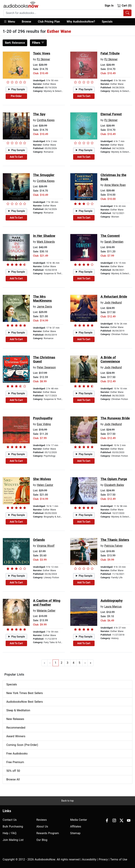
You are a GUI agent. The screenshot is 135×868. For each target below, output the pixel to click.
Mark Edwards (46, 242)
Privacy (103, 859)
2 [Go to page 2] (62, 663)
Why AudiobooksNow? (81, 22)
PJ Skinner (43, 59)
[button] (11, 22)
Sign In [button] (109, 6)
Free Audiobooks (17, 754)
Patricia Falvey (113, 546)
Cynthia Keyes (46, 120)
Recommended (16, 728)
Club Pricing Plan (49, 22)
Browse (26, 22)
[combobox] (67, 13)
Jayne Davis (44, 307)
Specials (107, 22)
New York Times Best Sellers (25, 693)
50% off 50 (13, 771)
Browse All (13, 779)
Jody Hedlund (113, 303)
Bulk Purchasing (13, 826)
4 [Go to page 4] (74, 663)
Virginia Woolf (46, 546)
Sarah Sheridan (114, 242)
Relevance (15, 43)
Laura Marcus (113, 607)
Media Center (79, 820)
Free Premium (15, 762)
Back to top (67, 801)
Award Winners (16, 736)
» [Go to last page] (91, 663)
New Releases (15, 719)
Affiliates (76, 826)
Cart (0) (124, 5)
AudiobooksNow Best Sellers (25, 702)
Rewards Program (48, 833)
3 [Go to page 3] (68, 663)
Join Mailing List (13, 840)
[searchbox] (64, 13)
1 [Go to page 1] (56, 663)
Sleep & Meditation (18, 710)
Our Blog (42, 840)
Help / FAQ (9, 833)
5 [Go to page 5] (80, 663)
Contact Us (10, 820)
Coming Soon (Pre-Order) (22, 745)
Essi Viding (44, 424)
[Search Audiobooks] (127, 13)
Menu (9, 22)
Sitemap (75, 833)
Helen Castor (45, 485)
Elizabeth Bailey (114, 485)
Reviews (42, 820)
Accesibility (89, 859)
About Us (42, 826)
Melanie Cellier (46, 611)
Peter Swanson (46, 367)
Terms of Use (119, 859)
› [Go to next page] (85, 663)
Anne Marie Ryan (115, 185)
